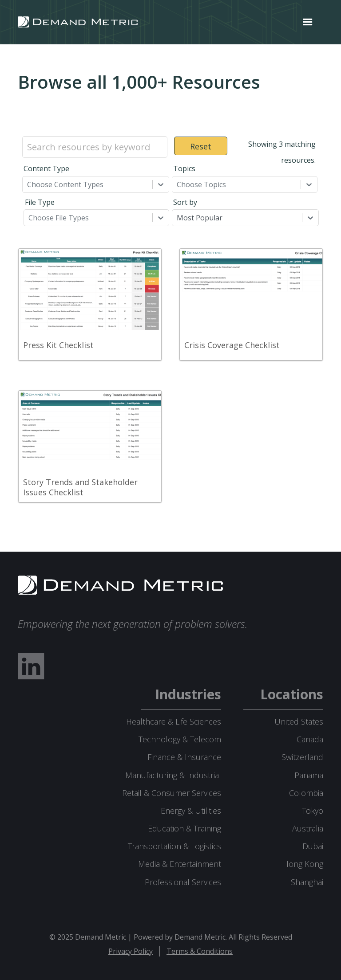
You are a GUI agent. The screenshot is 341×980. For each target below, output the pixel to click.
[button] (308, 22)
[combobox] (28, 184)
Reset (201, 146)
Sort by (185, 202)
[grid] (170, 386)
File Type (40, 202)
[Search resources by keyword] (95, 147)
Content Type (46, 169)
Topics (184, 169)
